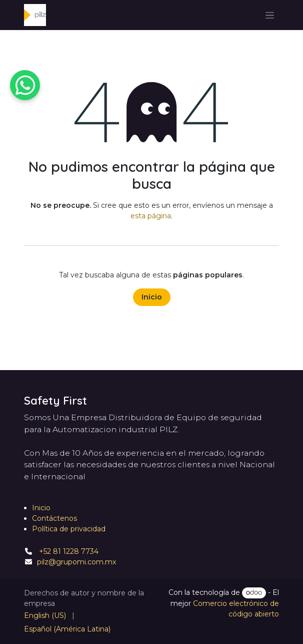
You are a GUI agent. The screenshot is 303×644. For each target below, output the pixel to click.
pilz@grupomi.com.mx (76, 562)
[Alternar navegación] (270, 15)
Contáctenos (54, 518)
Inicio (152, 297)
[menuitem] (45, 616)
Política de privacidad (69, 529)
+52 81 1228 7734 (68, 551)
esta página (151, 216)
